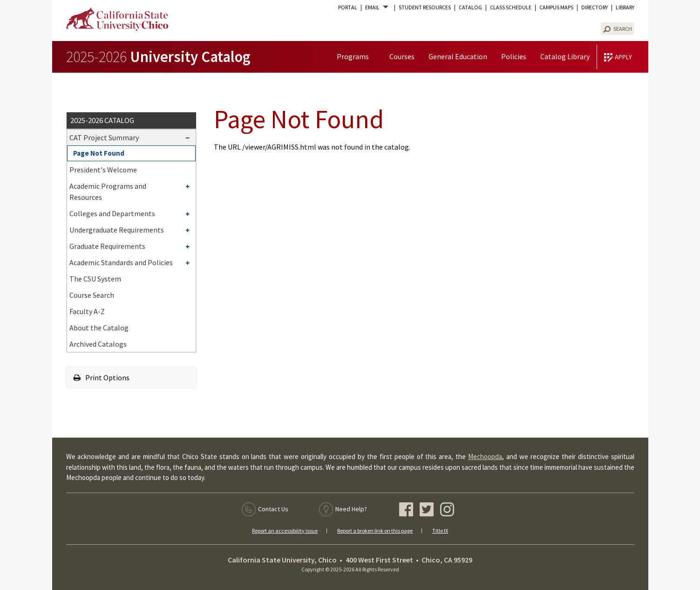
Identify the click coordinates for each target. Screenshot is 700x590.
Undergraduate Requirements (117, 230)
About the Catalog (99, 328)
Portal (348, 7)
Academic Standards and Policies (121, 262)
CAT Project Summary (104, 137)
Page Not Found (99, 153)
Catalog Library (565, 56)
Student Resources (425, 7)
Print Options (102, 377)
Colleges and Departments (112, 213)
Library (625, 7)
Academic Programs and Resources (108, 192)
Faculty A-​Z (87, 311)
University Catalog (158, 57)
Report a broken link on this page (375, 531)
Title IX (440, 531)
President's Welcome (103, 170)
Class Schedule (511, 7)
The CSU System (95, 279)
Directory (595, 7)
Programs (353, 56)
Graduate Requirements (107, 246)
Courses (402, 56)
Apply (623, 57)
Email (372, 7)
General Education (458, 56)
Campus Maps (556, 7)
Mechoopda (485, 456)
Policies (514, 56)
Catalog (470, 7)
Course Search (92, 295)
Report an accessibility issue (285, 531)
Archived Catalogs (98, 344)
